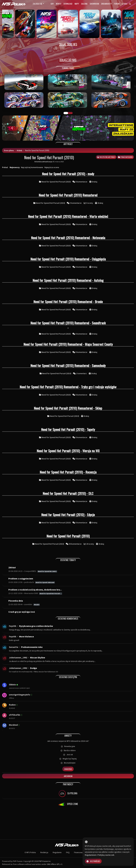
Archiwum (68, 776)
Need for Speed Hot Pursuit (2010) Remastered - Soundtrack (68, 323)
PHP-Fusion (43, 861)
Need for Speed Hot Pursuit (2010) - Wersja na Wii (68, 451)
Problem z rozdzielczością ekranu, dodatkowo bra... (35, 590)
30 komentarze (75, 544)
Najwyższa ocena (52, 167)
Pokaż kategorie (125, 157)
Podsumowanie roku (32, 647)
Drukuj (93, 182)
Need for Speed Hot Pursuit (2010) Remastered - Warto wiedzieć (68, 216)
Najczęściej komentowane (32, 167)
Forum (117, 4)
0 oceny (90, 203)
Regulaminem (91, 855)
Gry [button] (52, 4)
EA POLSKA (68, 794)
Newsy (59, 4)
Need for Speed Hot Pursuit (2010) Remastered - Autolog (68, 280)
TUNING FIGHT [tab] (70, 113)
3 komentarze (82, 310)
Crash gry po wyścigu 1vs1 (22, 612)
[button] (12, 128)
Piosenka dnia (16, 601)
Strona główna (9, 150)
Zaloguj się (37, 4)
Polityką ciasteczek (106, 855)
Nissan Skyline (38, 657)
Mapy (77, 4)
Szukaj (126, 4)
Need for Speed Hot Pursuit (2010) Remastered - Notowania (68, 238)
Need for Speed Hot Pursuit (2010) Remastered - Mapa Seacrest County (68, 344)
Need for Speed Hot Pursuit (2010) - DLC (68, 493)
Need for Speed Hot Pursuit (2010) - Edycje (68, 515)
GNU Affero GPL (53, 864)
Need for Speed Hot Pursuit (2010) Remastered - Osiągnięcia (68, 259)
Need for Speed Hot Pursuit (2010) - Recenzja (68, 472)
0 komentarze (82, 182)
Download (68, 4)
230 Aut (12, 567)
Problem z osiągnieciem (21, 579)
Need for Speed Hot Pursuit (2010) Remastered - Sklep (68, 408)
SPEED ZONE (68, 804)
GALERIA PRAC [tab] (66, 113)
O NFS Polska (30, 852)
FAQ (68, 852)
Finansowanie (80, 852)
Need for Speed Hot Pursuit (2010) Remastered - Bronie (68, 302)
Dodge (34, 668)
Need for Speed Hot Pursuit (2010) (56, 182)
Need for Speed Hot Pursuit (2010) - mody (68, 174)
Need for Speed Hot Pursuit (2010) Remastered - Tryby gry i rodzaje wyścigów (68, 387)
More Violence (27, 636)
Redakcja (44, 852)
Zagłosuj (68, 769)
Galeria (84, 4)
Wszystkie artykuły (106, 157)
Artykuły (19, 150)
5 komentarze (76, 203)
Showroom (94, 4)
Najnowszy (15, 167)
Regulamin (57, 852)
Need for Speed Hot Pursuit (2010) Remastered (68, 195)
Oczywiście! (93, 861)
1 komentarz (82, 373)
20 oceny (90, 544)
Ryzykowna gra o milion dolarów (36, 626)
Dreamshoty (106, 4)
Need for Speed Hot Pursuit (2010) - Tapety (68, 429)
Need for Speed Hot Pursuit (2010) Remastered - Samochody (68, 365)
